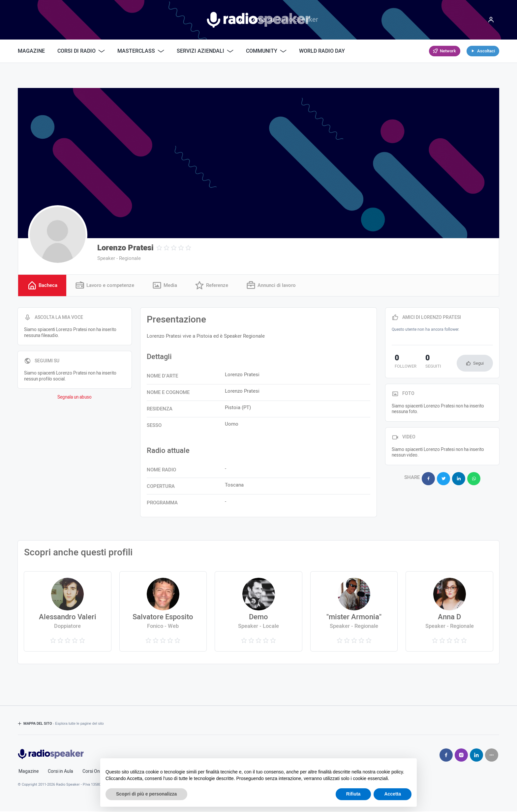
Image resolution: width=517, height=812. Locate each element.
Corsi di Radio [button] (81, 51)
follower (403, 363)
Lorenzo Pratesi (125, 248)
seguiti (425, 363)
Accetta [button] (393, 794)
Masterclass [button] (141, 51)
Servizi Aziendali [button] (205, 51)
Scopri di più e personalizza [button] (146, 794)
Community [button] (266, 51)
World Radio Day (322, 51)
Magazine (31, 51)
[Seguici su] (492, 756)
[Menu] (491, 20)
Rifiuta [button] (353, 794)
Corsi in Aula (61, 772)
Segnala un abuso (75, 398)
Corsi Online (95, 772)
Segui (478, 364)
